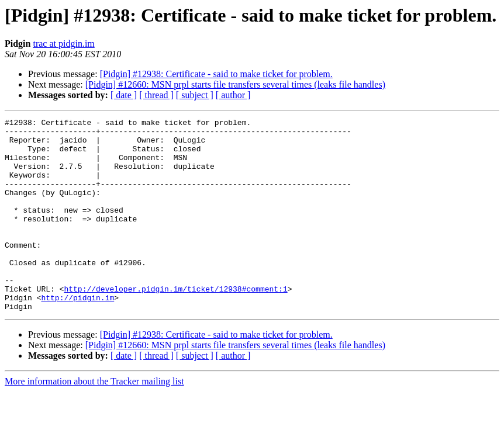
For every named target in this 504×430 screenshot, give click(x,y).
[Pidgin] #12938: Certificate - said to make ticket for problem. (216, 74)
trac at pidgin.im (63, 44)
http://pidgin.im (77, 334)
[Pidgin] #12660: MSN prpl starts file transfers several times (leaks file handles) (235, 84)
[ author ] (233, 95)
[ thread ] (156, 95)
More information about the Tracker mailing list (94, 420)
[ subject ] (195, 95)
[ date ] (124, 95)
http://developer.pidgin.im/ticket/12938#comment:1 (175, 324)
